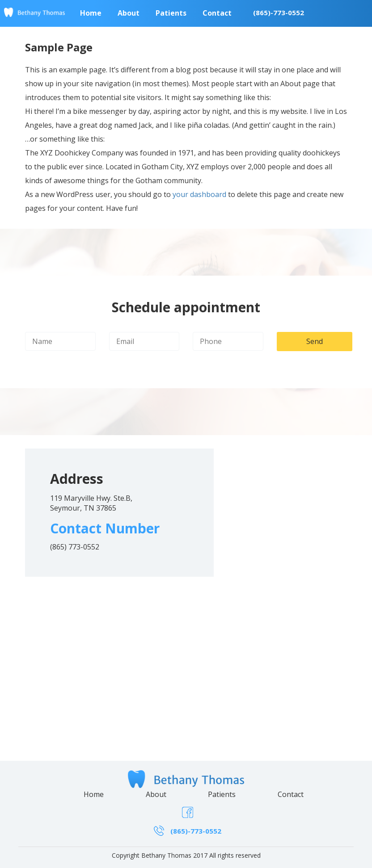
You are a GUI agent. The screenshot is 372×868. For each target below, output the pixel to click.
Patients (222, 794)
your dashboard (199, 194)
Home (94, 794)
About (156, 794)
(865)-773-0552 (279, 13)
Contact (291, 794)
